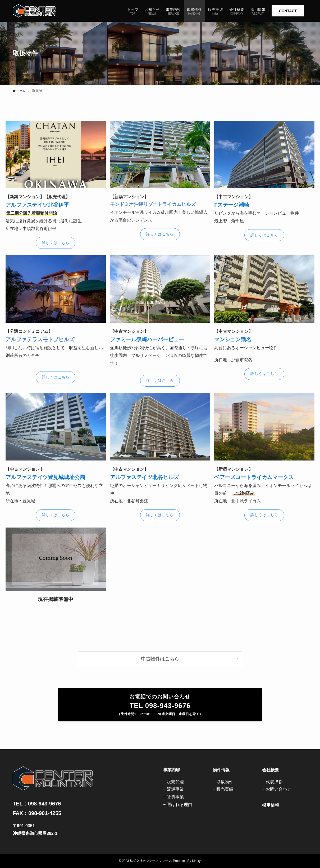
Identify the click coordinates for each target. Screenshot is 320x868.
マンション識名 (233, 339)
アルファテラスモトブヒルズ (40, 339)
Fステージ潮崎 (232, 205)
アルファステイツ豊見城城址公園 (45, 477)
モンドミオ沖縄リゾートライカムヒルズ (153, 204)
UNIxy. (197, 861)
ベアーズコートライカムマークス (254, 477)
